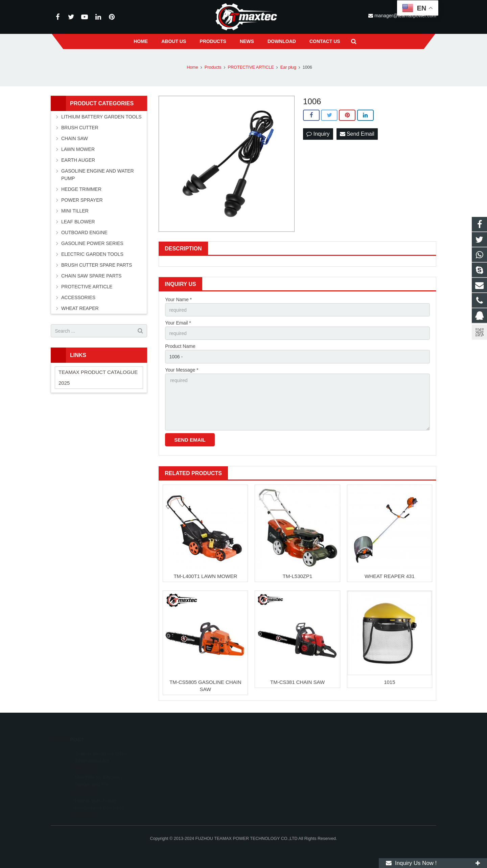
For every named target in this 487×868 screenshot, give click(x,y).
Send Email (357, 134)
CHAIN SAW (75, 138)
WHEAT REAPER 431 (390, 576)
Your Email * (178, 323)
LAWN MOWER (78, 149)
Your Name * (178, 299)
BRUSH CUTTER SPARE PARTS (97, 265)
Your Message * (182, 370)
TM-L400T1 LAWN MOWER (205, 576)
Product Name (180, 346)
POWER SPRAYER (82, 200)
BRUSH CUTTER (80, 128)
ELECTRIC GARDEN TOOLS (92, 254)
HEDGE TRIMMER (81, 189)
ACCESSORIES (78, 297)
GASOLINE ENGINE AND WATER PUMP (98, 175)
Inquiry (318, 134)
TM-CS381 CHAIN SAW (297, 682)
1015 (389, 682)
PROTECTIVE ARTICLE (87, 287)
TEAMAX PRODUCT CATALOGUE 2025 (98, 377)
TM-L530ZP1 (298, 576)
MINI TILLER (75, 211)
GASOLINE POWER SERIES (92, 243)
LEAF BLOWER (78, 222)
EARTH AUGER (78, 160)
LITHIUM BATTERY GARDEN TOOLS (101, 117)
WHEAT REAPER (80, 308)
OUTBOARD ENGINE (84, 232)
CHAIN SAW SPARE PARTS (91, 276)
